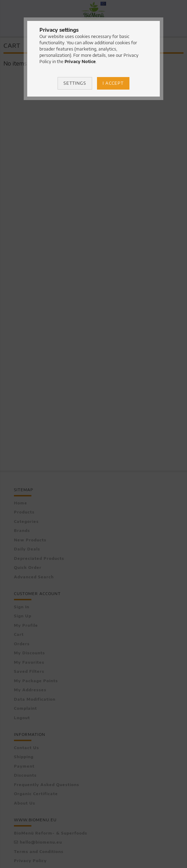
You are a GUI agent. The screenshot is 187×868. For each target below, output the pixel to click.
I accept (113, 83)
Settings (75, 83)
